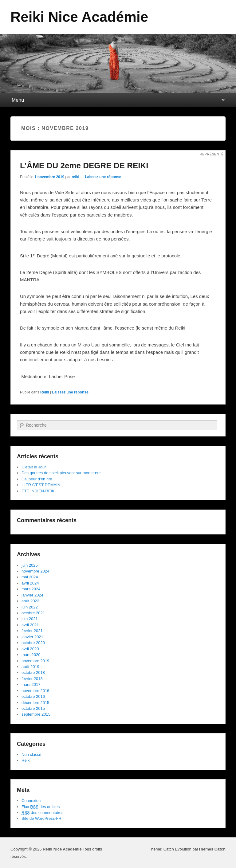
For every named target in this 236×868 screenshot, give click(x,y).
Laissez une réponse (103, 177)
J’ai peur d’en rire (37, 479)
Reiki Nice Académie (79, 17)
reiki (75, 177)
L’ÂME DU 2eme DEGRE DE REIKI (84, 166)
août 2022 (30, 601)
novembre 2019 (35, 661)
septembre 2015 (36, 714)
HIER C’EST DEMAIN (41, 485)
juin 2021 (30, 619)
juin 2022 (30, 607)
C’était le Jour (34, 467)
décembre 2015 (35, 703)
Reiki (45, 392)
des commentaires (43, 813)
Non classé (31, 755)
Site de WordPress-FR (41, 818)
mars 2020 (31, 655)
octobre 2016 (33, 696)
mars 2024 (31, 589)
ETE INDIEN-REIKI (39, 491)
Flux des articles (41, 807)
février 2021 (32, 631)
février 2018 (32, 679)
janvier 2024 (32, 595)
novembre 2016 (35, 691)
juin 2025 (30, 565)
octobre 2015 (33, 708)
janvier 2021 (32, 637)
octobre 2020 (33, 643)
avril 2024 (30, 583)
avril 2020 (30, 649)
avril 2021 (30, 625)
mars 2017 (31, 684)
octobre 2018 (33, 673)
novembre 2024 (35, 571)
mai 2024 (30, 577)
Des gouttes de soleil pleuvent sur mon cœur (61, 473)
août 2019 (30, 667)
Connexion (31, 801)
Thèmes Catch (212, 849)
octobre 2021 (33, 613)
